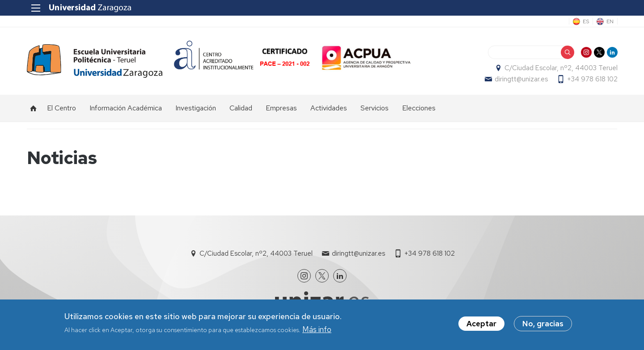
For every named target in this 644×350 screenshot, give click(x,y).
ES (585, 21)
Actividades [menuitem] (329, 108)
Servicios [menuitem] (375, 108)
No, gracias (543, 325)
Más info (317, 330)
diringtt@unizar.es (521, 80)
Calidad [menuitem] (241, 108)
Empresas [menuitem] (281, 108)
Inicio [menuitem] (34, 109)
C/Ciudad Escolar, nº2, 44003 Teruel (561, 68)
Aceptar (481, 325)
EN (610, 21)
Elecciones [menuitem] (419, 108)
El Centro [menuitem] (61, 108)
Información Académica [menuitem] (126, 108)
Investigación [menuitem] (196, 108)
